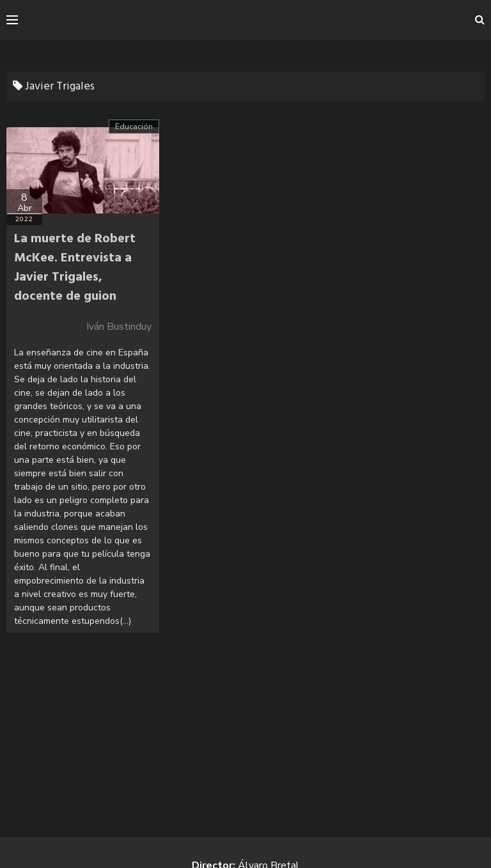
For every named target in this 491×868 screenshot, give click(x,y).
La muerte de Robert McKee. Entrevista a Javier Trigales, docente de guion (75, 268)
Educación (134, 127)
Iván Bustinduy (119, 327)
